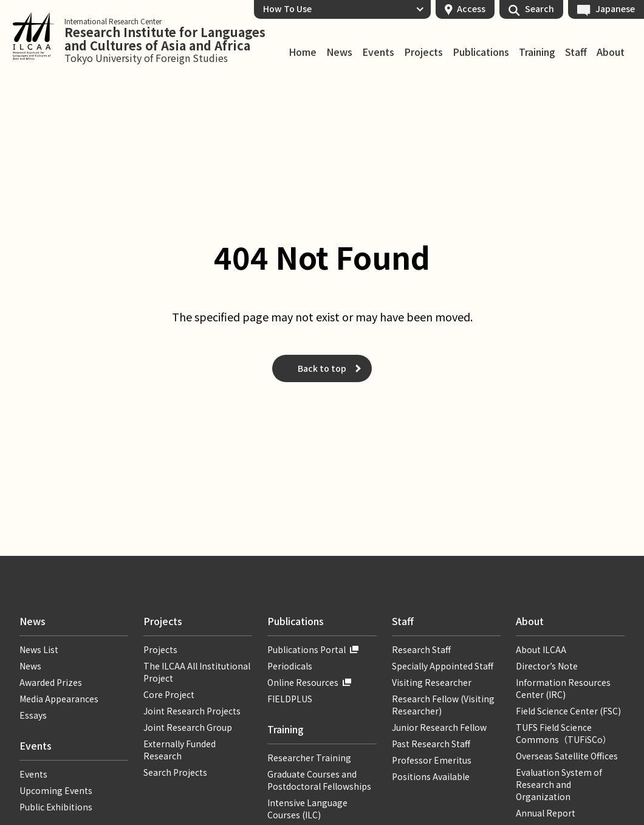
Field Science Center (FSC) (568, 711)
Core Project (169, 694)
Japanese (615, 9)
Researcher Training (309, 758)
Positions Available (431, 776)
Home (303, 52)
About (611, 52)
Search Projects (175, 772)
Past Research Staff (431, 744)
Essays (33, 715)
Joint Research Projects (192, 711)
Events (378, 52)
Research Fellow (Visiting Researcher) (443, 705)
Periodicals (290, 666)
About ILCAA (541, 649)
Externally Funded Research (180, 750)
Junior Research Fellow (439, 727)
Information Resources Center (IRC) (563, 688)
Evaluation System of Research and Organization (559, 784)
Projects (423, 52)
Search (540, 9)
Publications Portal (307, 649)
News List (39, 649)
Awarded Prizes (51, 682)
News (339, 52)
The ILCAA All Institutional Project (197, 672)
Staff (576, 52)
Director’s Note (547, 666)
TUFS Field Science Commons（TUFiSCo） (563, 733)
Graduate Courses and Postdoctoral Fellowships (319, 780)
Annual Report (546, 813)
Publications (481, 52)
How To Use (287, 9)
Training (537, 52)
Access (471, 9)
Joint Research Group (188, 727)
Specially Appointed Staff (443, 666)
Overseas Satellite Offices (567, 756)
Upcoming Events (56, 790)
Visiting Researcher (432, 682)
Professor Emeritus (432, 760)
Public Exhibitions (56, 807)
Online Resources (303, 682)
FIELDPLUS (290, 699)
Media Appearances (59, 699)
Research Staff (421, 649)
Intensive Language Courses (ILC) (307, 809)
